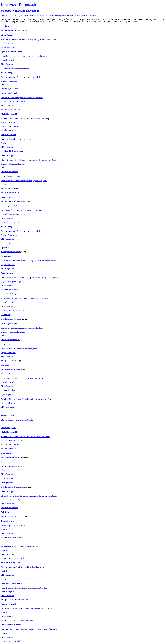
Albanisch (5, 16)
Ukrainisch (92, 16)
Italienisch (38, 16)
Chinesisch (13, 16)
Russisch (70, 16)
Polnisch (53, 16)
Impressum (99, 19)
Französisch (29, 16)
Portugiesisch (61, 16)
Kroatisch (45, 16)
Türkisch (84, 16)
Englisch (21, 16)
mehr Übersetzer (11, 30)
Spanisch (77, 16)
